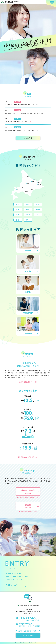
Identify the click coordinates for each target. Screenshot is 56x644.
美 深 (28, 176)
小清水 (40, 182)
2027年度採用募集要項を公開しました (18, 122)
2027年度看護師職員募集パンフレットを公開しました (23, 130)
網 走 (38, 181)
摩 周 (40, 184)
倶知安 (19, 189)
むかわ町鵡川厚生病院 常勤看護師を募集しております (22, 105)
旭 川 (28, 183)
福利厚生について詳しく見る (27, 457)
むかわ (26, 192)
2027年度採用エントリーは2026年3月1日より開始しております (25, 113)
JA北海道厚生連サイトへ (27, 382)
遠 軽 (33, 182)
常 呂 (36, 179)
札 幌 (22, 188)
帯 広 (32, 190)
